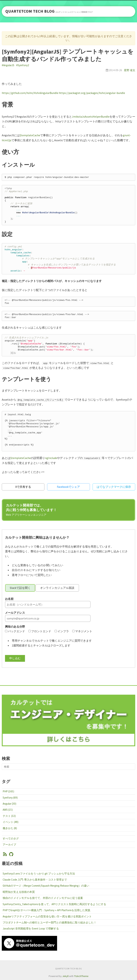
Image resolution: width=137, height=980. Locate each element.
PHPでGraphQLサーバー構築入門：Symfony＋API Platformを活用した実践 (46, 910)
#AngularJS (8, 65)
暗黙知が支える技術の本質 (19, 892)
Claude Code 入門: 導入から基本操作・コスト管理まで (35, 880)
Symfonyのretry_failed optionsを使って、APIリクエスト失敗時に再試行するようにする (54, 904)
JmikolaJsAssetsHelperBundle (91, 117)
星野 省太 (130, 70)
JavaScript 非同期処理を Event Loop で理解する (31, 929)
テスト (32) (9, 816)
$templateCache (30, 135)
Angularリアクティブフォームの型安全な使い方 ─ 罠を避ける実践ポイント (47, 916)
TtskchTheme (81, 976)
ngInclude (51, 458)
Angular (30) (9, 804)
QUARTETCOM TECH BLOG (30, 11)
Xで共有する (23, 487)
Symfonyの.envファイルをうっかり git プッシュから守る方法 (39, 874)
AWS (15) (8, 810)
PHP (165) (8, 791)
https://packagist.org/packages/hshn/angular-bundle (92, 93)
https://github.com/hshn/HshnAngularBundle (30, 93)
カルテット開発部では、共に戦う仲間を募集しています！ (31, 510)
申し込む (15, 658)
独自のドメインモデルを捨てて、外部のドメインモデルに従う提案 (43, 898)
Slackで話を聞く (20, 588)
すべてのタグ (11, 838)
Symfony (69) (10, 798)
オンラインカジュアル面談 (57, 588)
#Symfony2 (23, 65)
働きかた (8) (10, 828)
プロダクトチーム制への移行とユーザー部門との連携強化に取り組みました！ (50, 922)
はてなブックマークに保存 (114, 487)
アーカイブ (9, 845)
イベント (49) (11, 822)
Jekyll (65, 976)
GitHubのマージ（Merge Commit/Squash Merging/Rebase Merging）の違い (46, 886)
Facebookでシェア (68, 487)
